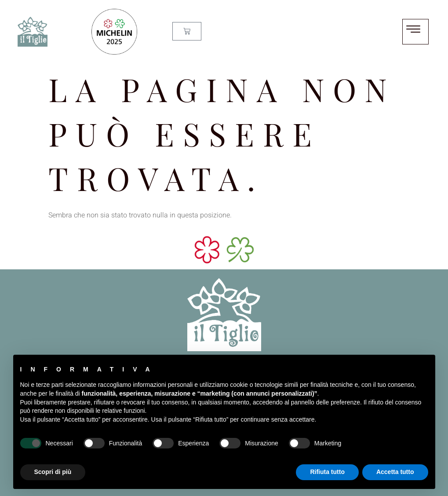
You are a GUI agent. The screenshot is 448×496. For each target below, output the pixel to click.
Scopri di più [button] (53, 472)
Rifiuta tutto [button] (327, 472)
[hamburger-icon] (415, 32)
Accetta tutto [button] (395, 472)
